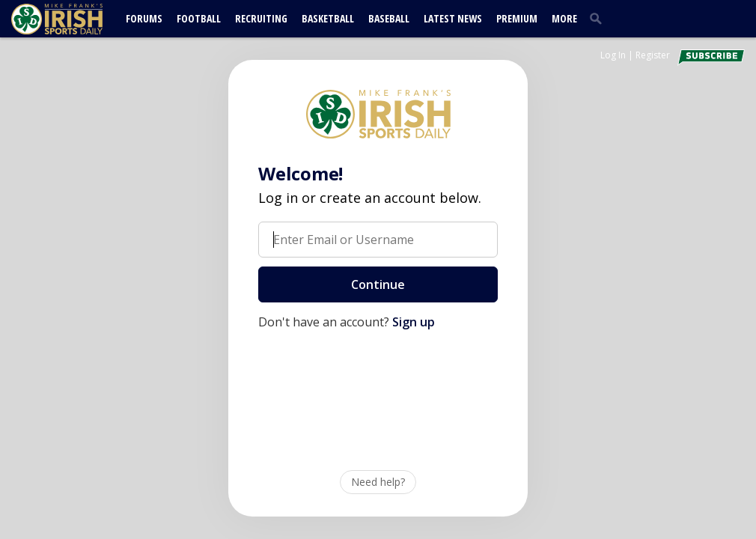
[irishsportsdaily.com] (75, 19)
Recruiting (261, 18)
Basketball (328, 18)
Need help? (378, 482)
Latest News (453, 18)
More (564, 18)
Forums (144, 18)
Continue (378, 284)
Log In (613, 55)
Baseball (389, 18)
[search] (599, 18)
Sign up (414, 322)
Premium (517, 18)
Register (653, 55)
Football (199, 18)
